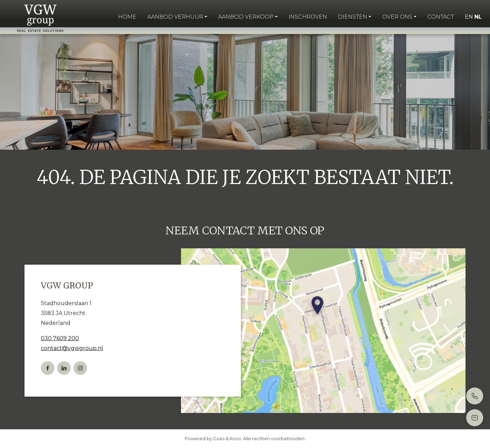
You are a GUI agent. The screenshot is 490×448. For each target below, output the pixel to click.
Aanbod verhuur (175, 17)
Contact (441, 17)
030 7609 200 (60, 338)
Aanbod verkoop (246, 17)
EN (469, 17)
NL (478, 17)
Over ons (397, 17)
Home (127, 17)
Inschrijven (308, 17)
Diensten (353, 17)
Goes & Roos (227, 439)
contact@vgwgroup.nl (72, 348)
